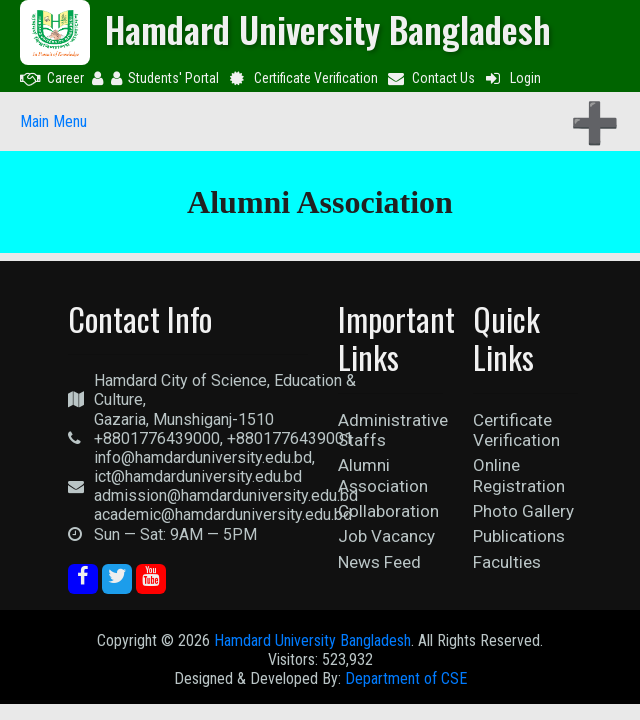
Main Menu (53, 121)
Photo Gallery (523, 511)
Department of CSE (406, 678)
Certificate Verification (302, 78)
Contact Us (431, 78)
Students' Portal (165, 78)
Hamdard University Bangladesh (312, 640)
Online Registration (519, 475)
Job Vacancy (386, 536)
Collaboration (388, 511)
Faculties (507, 562)
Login (512, 78)
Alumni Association (383, 475)
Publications (519, 536)
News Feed (379, 562)
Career (52, 78)
